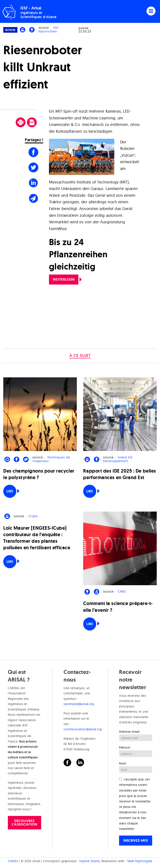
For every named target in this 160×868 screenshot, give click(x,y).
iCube (33, 516)
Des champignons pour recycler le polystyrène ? (39, 474)
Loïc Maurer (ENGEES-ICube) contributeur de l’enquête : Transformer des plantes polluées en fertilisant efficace (37, 538)
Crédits (13, 861)
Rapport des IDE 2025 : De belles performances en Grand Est (120, 474)
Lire (10, 491)
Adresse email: (130, 732)
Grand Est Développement (118, 459)
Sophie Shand (89, 861)
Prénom (125, 748)
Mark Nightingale (140, 861)
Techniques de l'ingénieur (51, 459)
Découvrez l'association (24, 823)
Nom (123, 763)
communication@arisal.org (83, 729)
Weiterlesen (64, 279)
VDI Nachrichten (48, 30)
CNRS (122, 592)
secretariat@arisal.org (79, 704)
